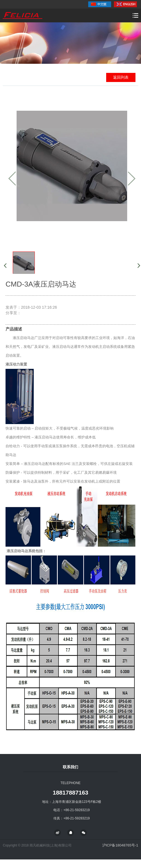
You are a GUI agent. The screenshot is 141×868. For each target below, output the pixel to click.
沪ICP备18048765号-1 (120, 845)
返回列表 (121, 77)
